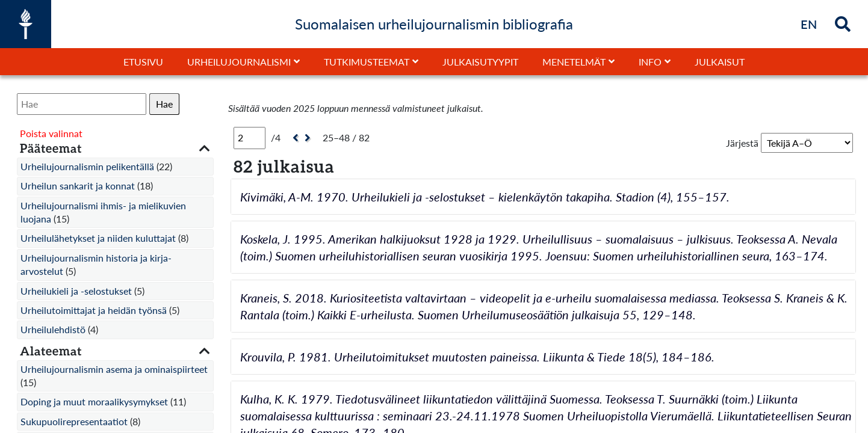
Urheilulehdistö (53, 329)
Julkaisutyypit (480, 62)
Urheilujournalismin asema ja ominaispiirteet (114, 369)
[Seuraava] (309, 138)
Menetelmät (574, 62)
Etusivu (143, 62)
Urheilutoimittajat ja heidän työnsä (94, 310)
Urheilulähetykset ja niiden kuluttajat (98, 238)
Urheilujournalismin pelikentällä (87, 166)
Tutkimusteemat (367, 62)
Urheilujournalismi (239, 62)
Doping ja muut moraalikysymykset (94, 401)
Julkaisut (720, 62)
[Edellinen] (294, 138)
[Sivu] (250, 138)
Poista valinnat (51, 133)
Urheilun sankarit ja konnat (78, 186)
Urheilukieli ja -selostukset (76, 291)
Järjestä (742, 143)
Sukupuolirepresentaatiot (74, 421)
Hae (164, 104)
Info (650, 62)
